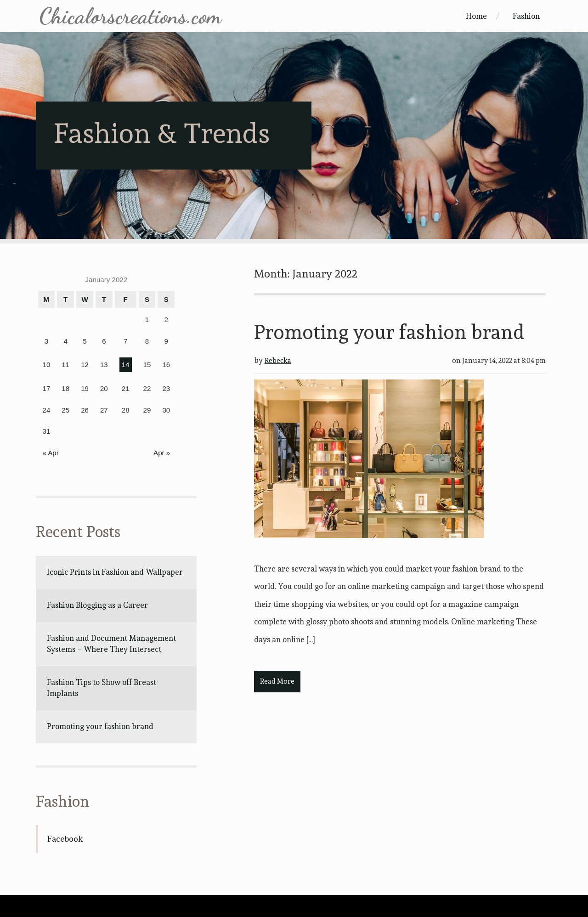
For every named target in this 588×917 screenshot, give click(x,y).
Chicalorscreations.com (130, 16)
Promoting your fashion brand (100, 726)
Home (476, 16)
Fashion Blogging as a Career (97, 605)
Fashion (526, 16)
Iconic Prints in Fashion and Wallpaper (115, 572)
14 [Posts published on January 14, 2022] (126, 365)
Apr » (162, 453)
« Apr (51, 453)
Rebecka (278, 361)
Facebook (65, 839)
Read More (277, 681)
